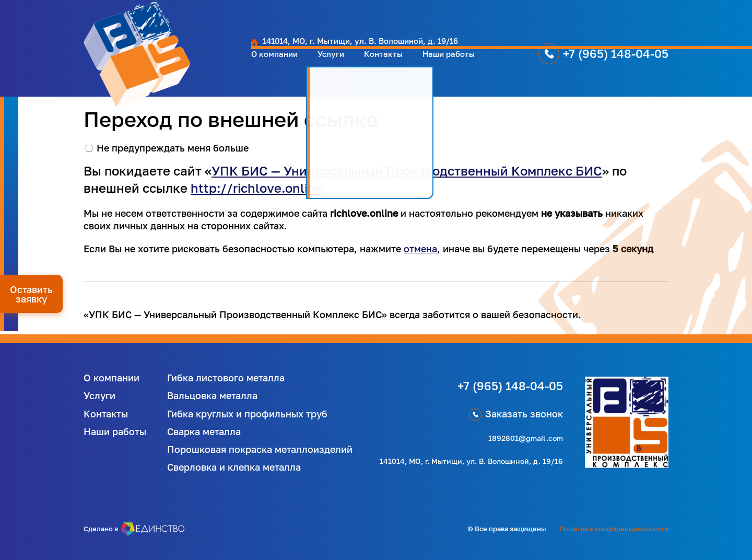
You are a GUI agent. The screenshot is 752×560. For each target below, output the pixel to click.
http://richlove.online (257, 188)
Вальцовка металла (212, 395)
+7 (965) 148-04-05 (578, 64)
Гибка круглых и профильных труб (247, 414)
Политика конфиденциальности (614, 529)
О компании (206, 64)
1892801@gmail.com (526, 438)
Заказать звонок (524, 414)
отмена (420, 249)
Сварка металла (204, 431)
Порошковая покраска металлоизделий (260, 449)
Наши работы (401, 64)
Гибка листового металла (226, 378)
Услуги (270, 64)
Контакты (328, 64)
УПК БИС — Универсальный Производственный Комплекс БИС (407, 171)
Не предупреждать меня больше (173, 148)
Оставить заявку (31, 294)
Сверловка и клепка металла (234, 467)
